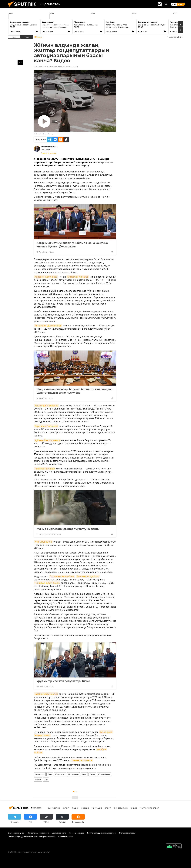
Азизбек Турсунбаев (46, 277)
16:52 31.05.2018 (41, 67)
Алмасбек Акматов (78, 277)
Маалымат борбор (149, 808)
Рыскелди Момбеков (46, 405)
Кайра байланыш (66, 837)
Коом (50, 774)
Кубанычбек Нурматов (47, 440)
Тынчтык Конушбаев (88, 576)
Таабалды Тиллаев (45, 469)
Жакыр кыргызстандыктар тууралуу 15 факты (68, 529)
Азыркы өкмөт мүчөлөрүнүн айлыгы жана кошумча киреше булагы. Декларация (72, 245)
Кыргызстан (40, 774)
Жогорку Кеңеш (104, 774)
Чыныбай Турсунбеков (47, 583)
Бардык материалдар (49, 153)
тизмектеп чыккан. (82, 760)
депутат (38, 780)
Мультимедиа (73, 774)
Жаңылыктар (60, 774)
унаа (46, 780)
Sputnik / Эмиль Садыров (45, 134)
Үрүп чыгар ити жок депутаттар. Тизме (63, 681)
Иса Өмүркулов (43, 542)
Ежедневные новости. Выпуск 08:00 (23, 26)
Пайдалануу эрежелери (38, 833)
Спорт (108, 808)
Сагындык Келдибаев (62, 576)
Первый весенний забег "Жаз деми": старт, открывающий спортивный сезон (55, 27)
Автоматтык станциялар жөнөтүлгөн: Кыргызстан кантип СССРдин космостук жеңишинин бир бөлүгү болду (119, 28)
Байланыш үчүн (59, 833)
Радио (75, 808)
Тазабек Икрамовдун (46, 694)
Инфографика (121, 808)
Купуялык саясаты (127, 833)
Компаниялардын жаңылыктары (102, 833)
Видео (84, 774)
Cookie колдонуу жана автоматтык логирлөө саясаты (32, 837)
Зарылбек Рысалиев (46, 426)
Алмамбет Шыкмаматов (48, 326)
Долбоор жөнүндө (16, 833)
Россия (85, 808)
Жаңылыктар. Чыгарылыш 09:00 (86, 26)
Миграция (97, 808)
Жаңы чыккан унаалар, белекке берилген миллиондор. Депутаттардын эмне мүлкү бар (75, 391)
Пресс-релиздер (77, 833)
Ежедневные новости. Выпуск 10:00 (151, 26)
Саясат (92, 774)
